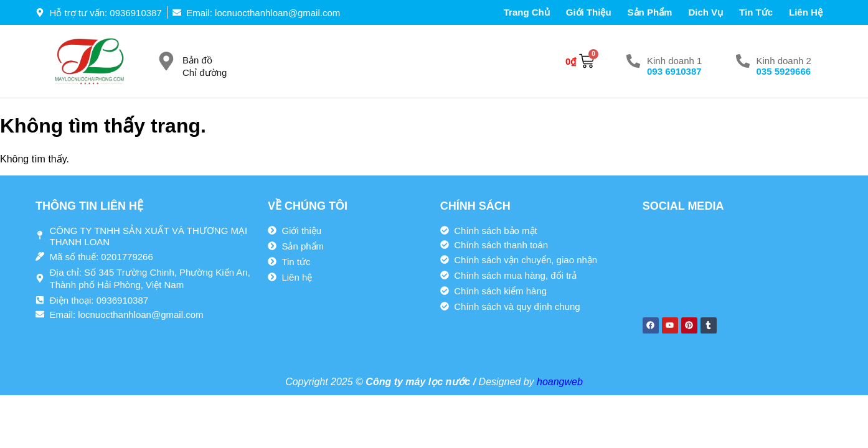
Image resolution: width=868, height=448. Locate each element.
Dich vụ (705, 12)
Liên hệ (806, 12)
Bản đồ (197, 60)
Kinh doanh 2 (784, 61)
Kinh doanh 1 (674, 61)
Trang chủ (527, 12)
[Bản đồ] (166, 61)
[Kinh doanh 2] (743, 61)
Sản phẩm (650, 12)
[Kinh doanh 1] (633, 61)
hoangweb (560, 382)
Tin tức (756, 12)
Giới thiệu (589, 12)
